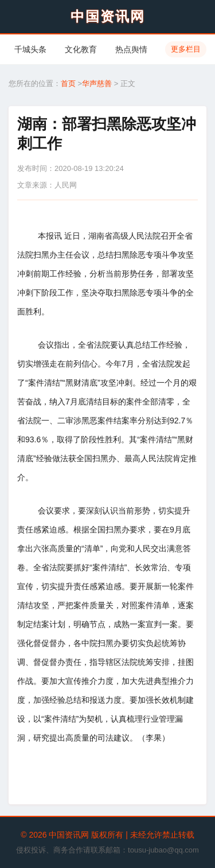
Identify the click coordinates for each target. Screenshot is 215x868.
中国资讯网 (108, 16)
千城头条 (30, 49)
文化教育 (81, 49)
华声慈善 (97, 83)
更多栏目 (186, 49)
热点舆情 (131, 49)
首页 (68, 83)
